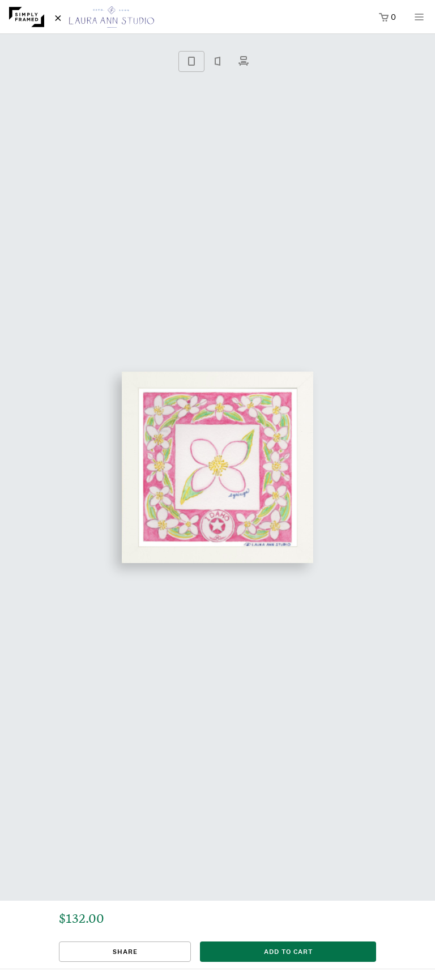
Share (125, 952)
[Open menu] (419, 21)
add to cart (288, 952)
